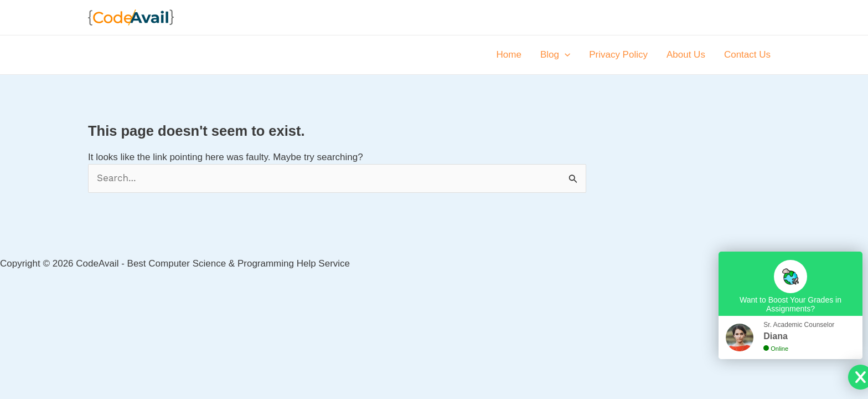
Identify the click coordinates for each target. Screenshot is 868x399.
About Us (686, 55)
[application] (565, 55)
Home (509, 55)
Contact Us (747, 55)
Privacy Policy (618, 55)
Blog (555, 55)
